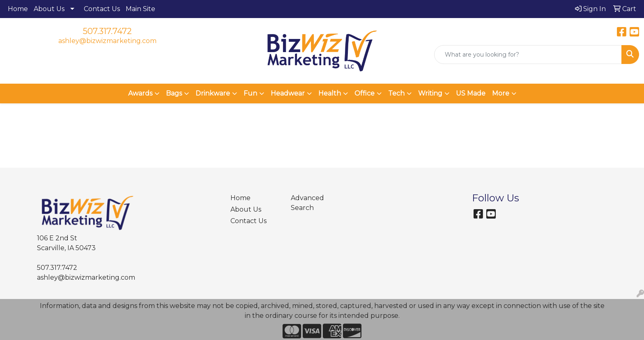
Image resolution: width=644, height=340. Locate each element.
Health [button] (330, 93)
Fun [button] (250, 93)
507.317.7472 (107, 31)
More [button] (501, 93)
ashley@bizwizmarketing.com (107, 41)
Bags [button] (174, 93)
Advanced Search (307, 203)
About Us (49, 9)
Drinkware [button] (213, 93)
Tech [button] (396, 93)
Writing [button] (430, 93)
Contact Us (102, 9)
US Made (471, 93)
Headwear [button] (288, 93)
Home (18, 9)
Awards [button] (140, 93)
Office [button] (365, 93)
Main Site (140, 9)
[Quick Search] (528, 55)
